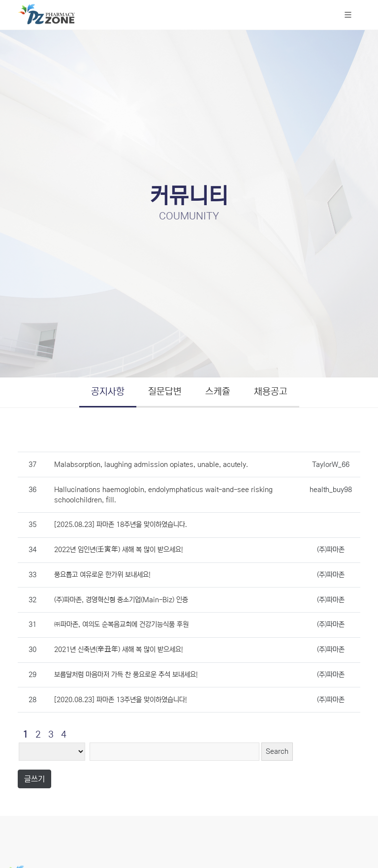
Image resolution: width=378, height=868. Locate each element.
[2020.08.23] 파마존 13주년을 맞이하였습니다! (121, 700)
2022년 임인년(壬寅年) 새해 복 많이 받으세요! (119, 550)
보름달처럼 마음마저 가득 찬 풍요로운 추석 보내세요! (126, 675)
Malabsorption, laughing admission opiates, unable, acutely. (151, 465)
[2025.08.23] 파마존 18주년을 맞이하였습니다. (121, 525)
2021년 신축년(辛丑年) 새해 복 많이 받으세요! (119, 650)
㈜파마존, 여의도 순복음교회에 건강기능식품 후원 (121, 624)
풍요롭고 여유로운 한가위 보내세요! (102, 575)
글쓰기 (34, 779)
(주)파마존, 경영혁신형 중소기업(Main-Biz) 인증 (121, 600)
